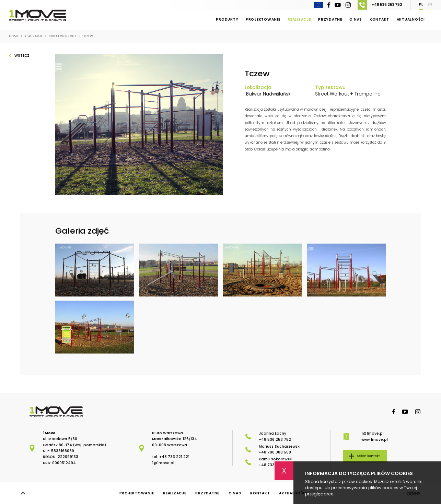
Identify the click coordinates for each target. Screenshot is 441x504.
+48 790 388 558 (275, 452)
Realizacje (299, 19)
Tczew (88, 36)
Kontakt (379, 19)
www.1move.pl (375, 440)
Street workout (64, 36)
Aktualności (411, 19)
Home (16, 36)
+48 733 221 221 (174, 457)
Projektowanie (263, 19)
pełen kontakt (368, 456)
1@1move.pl (163, 463)
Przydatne (330, 19)
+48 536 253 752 (380, 5)
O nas (356, 19)
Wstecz (22, 56)
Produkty (227, 19)
